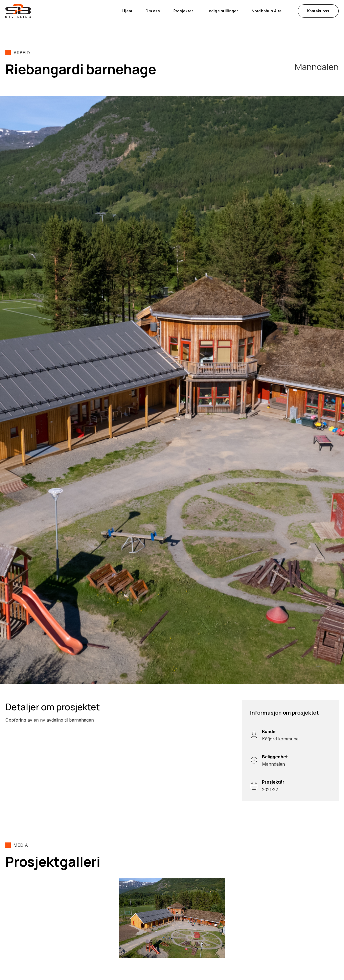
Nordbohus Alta (267, 11)
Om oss (153, 11)
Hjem (127, 11)
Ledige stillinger (222, 11)
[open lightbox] (172, 918)
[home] (18, 11)
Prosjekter (183, 11)
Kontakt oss (318, 11)
